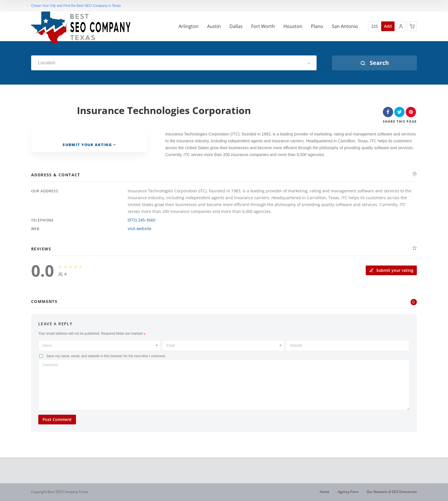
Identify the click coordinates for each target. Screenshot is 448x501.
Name (100, 346)
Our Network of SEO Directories (392, 492)
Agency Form (348, 492)
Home (325, 492)
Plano (317, 26)
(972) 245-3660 (142, 220)
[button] (401, 26)
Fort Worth (263, 26)
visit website (140, 228)
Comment (51, 365)
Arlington (189, 26)
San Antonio (345, 26)
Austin (214, 26)
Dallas (236, 26)
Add (388, 26)
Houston (293, 26)
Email (224, 346)
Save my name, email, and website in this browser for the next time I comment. (106, 356)
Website (296, 346)
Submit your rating (391, 270)
